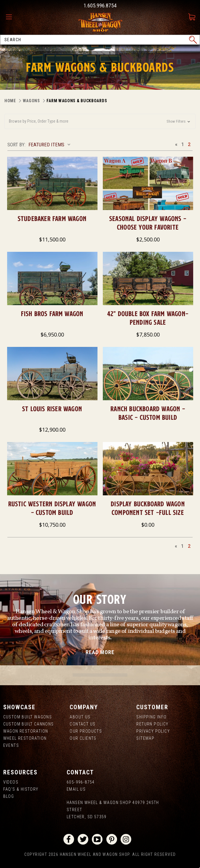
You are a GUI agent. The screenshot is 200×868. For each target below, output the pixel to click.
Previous (176, 144)
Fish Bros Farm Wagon (52, 314)
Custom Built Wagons (28, 717)
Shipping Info (151, 717)
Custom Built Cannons (29, 724)
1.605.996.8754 (100, 5)
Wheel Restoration (25, 738)
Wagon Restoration (26, 731)
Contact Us (83, 724)
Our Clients (83, 738)
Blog (9, 796)
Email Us (76, 789)
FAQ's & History (21, 789)
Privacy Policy (153, 731)
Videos (11, 782)
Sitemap (145, 738)
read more (100, 652)
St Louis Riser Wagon (52, 409)
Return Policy (152, 724)
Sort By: (16, 145)
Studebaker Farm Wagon (52, 218)
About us (80, 717)
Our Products (86, 731)
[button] (100, 121)
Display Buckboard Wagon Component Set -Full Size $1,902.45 (148, 512)
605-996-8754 (81, 782)
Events (11, 745)
